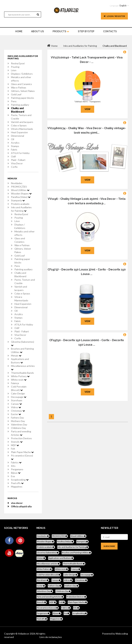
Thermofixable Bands (22, 373)
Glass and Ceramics (21, 84)
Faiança (15, 383)
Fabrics (16, 462)
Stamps (15, 146)
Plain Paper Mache (22, 452)
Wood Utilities (20, 190)
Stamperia (18, 200)
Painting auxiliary (20, 105)
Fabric (14, 150)
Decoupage (19, 397)
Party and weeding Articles (21, 433)
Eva (13, 476)
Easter (16, 414)
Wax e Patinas (19, 87)
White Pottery (20, 376)
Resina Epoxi (18, 63)
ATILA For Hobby (20, 153)
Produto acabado (20, 204)
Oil (13, 139)
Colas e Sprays (19, 125)
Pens (14, 101)
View (87, 109)
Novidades (17, 183)
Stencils (17, 442)
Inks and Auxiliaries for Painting (21, 209)
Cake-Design (18, 393)
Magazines (17, 487)
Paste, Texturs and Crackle (21, 117)
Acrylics (15, 143)
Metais (16, 356)
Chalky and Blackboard (18, 110)
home (19, 31)
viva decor (17, 503)
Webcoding (121, 634)
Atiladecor (24, 634)
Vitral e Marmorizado (22, 129)
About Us (37, 31)
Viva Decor (17, 163)
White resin (19, 380)
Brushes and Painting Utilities (22, 350)
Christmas (18, 411)
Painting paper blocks (23, 98)
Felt (13, 449)
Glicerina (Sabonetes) (23, 343)
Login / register (114, 16)
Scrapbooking (20, 480)
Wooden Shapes (21, 193)
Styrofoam (17, 400)
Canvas (16, 404)
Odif (13, 156)
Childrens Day (18, 428)
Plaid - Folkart (18, 160)
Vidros (16, 407)
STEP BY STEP (86, 31)
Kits (13, 466)
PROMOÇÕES (19, 187)
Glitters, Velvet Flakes (23, 91)
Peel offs (17, 483)
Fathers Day (17, 418)
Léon (14, 70)
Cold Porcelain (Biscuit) (19, 388)
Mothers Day (18, 421)
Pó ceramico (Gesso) (22, 457)
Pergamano (17, 469)
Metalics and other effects (21, 79)
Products (61, 31)
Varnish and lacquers (22, 122)
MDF (15, 445)
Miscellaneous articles (23, 368)
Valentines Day (19, 424)
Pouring (15, 67)
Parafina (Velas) (21, 197)
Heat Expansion (19, 132)
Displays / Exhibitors (22, 74)
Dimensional (18, 136)
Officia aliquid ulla (21, 506)
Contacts (110, 31)
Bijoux (16, 473)
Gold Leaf (16, 94)
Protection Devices (21, 438)
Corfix (14, 167)
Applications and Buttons (20, 361)
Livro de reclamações (51, 637)
